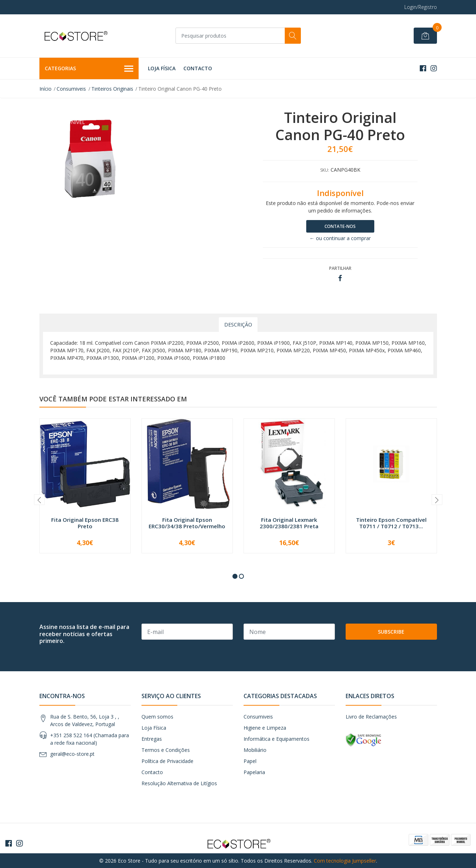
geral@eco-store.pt (72, 754)
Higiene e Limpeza (265, 728)
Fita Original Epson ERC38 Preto (85, 523)
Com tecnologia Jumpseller (345, 861)
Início (45, 89)
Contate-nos (340, 226)
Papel (250, 761)
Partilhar (340, 268)
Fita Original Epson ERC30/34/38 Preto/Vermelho (187, 523)
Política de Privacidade (167, 761)
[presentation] (39, 500)
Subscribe (391, 632)
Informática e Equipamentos (277, 739)
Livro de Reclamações (371, 717)
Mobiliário (255, 750)
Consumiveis (71, 89)
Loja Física (162, 68)
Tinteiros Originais (112, 89)
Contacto (198, 68)
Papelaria (254, 772)
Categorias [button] (89, 69)
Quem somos (157, 717)
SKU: (325, 170)
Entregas (152, 739)
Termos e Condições (166, 750)
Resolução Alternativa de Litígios (179, 783)
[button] (235, 576)
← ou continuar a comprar (340, 238)
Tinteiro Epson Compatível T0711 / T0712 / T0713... (391, 523)
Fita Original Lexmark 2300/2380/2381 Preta (289, 523)
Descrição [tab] (238, 325)
